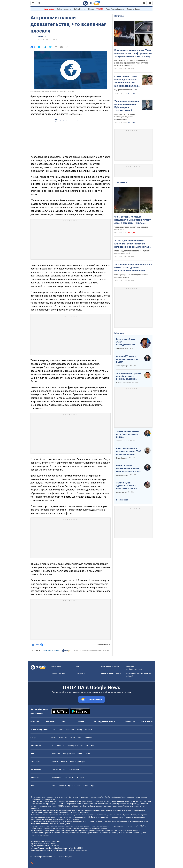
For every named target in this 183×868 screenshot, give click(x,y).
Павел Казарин (122, 458)
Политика (51, 721)
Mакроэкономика (76, 770)
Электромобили (69, 754)
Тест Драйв (56, 754)
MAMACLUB (74, 778)
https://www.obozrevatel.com (115, 797)
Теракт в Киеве (133, 9)
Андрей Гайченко (123, 441)
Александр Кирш (122, 366)
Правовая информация (110, 666)
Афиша (54, 786)
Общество (130, 721)
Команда (80, 666)
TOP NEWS (121, 182)
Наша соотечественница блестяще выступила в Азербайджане (125, 117)
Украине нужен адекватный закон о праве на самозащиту (127, 485)
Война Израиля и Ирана (84, 9)
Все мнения (121, 500)
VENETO (100, 9)
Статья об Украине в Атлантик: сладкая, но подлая (127, 359)
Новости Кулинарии (77, 762)
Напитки (64, 762)
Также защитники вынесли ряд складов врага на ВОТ (131, 228)
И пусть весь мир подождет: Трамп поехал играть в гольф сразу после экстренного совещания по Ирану (133, 53)
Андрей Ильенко (122, 349)
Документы (81, 673)
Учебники (61, 746)
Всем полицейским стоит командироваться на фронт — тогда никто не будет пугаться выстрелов (126, 342)
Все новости (147, 721)
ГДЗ (53, 746)
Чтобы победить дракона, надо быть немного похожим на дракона (129, 376)
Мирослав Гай (121, 492)
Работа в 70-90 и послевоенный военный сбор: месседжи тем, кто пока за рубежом (128, 468)
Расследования (101, 721)
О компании (56, 666)
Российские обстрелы (115, 9)
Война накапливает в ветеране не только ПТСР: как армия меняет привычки (129, 451)
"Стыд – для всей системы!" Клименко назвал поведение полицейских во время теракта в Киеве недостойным (132, 244)
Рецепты (55, 762)
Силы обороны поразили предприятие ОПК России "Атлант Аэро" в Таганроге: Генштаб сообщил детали (132, 220)
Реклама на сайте (58, 673)
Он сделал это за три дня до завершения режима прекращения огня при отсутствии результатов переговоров (132, 63)
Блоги (112, 721)
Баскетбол (63, 738)
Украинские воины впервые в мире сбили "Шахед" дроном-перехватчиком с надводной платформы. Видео (133, 268)
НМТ (93, 746)
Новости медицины (59, 778)
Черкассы (88, 730)
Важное (119, 16)
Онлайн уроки (72, 746)
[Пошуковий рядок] (150, 3)
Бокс (79, 738)
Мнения (119, 333)
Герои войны (49, 9)
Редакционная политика (52, 650)
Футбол (54, 738)
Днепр (80, 730)
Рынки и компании (59, 770)
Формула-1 (88, 738)
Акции (80, 754)
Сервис (87, 754)
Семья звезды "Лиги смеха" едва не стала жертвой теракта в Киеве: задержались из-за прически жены (127, 81)
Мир (64, 721)
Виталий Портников (124, 383)
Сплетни (63, 786)
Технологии (42, 36)
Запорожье (71, 730)
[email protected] (60, 850)
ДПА (82, 746)
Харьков (61, 730)
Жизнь (81, 721)
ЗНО (87, 746)
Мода (79, 786)
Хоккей (73, 738)
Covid (82, 778)
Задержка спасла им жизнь (126, 90)
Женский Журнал (90, 786)
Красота (71, 786)
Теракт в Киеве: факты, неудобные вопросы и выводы (128, 434)
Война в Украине (64, 9)
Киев (53, 730)
